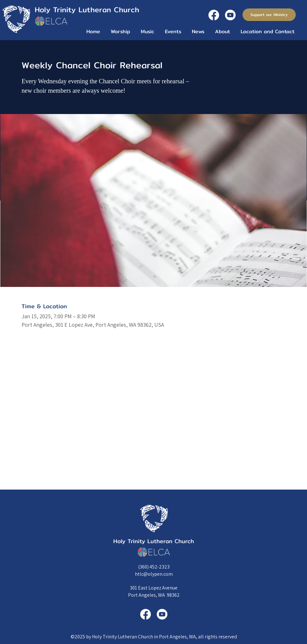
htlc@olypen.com (154, 574)
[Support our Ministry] (269, 15)
